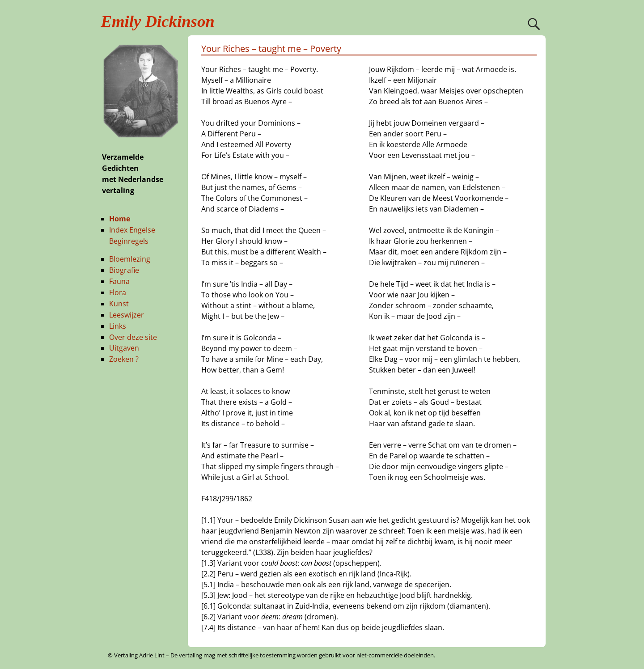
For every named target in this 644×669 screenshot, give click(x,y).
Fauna (119, 281)
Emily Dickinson (158, 21)
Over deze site (133, 337)
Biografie (124, 270)
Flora (118, 292)
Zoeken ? (124, 359)
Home (120, 219)
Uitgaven (124, 348)
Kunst (119, 304)
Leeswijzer (127, 315)
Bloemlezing (130, 259)
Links (118, 326)
